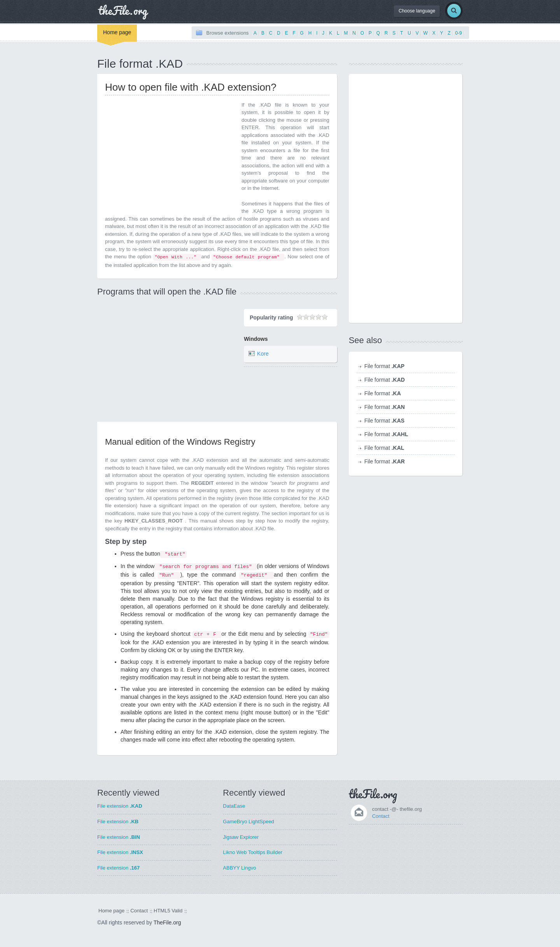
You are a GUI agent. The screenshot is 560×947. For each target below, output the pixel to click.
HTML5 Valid (168, 911)
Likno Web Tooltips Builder (253, 852)
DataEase (234, 806)
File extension (120, 806)
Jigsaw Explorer (241, 837)
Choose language (417, 11)
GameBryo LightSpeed (248, 822)
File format (384, 366)
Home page (117, 32)
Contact (381, 816)
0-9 (458, 33)
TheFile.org (167, 922)
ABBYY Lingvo (239, 868)
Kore (263, 354)
